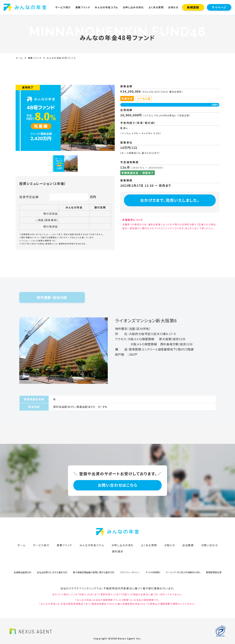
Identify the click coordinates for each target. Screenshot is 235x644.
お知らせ (173, 7)
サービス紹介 (63, 7)
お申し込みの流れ (133, 7)
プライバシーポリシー (130, 572)
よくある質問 (156, 7)
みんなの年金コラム (106, 7)
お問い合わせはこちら (118, 485)
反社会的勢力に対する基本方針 (52, 572)
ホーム (19, 58)
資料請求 (117, 551)
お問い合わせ (210, 545)
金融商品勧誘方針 (23, 572)
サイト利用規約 (153, 572)
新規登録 (193, 7)
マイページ (219, 7)
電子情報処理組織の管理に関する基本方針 (94, 572)
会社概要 (188, 545)
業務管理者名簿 (214, 572)
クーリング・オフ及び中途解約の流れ (183, 572)
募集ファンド (83, 7)
